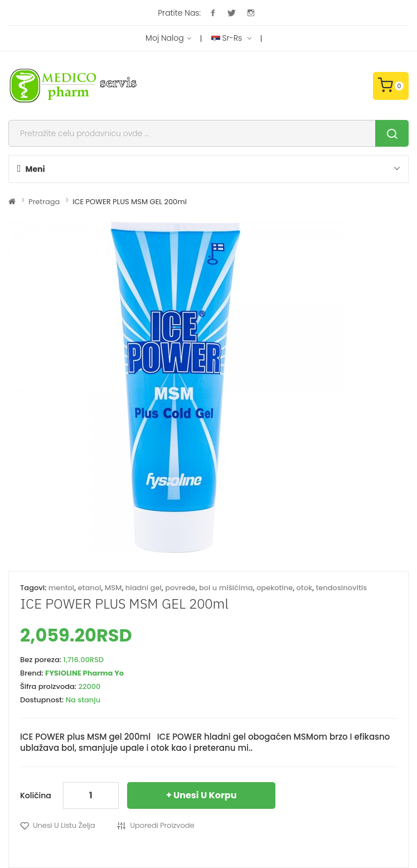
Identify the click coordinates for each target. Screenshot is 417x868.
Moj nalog (168, 38)
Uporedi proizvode (162, 825)
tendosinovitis (342, 588)
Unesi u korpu (205, 795)
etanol (90, 588)
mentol (62, 588)
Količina (36, 795)
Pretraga (44, 202)
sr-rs (231, 38)
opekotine (275, 588)
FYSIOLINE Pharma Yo (84, 673)
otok (305, 588)
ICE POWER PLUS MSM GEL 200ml (130, 202)
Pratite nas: (179, 13)
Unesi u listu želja (64, 825)
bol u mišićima (226, 588)
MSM (113, 588)
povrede (180, 588)
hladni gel (144, 588)
